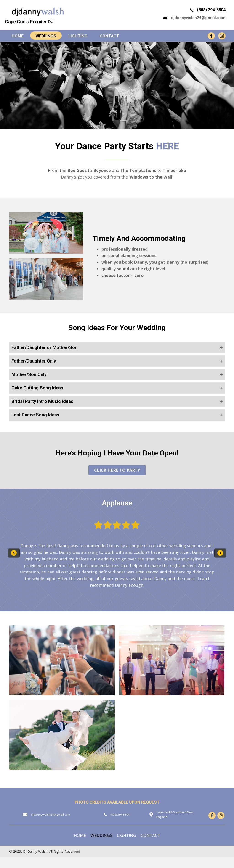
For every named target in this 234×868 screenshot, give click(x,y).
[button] (117, 355)
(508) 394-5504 (211, 13)
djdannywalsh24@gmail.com (198, 21)
